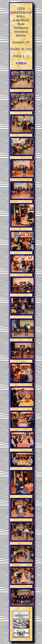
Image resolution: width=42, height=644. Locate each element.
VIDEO (21, 63)
